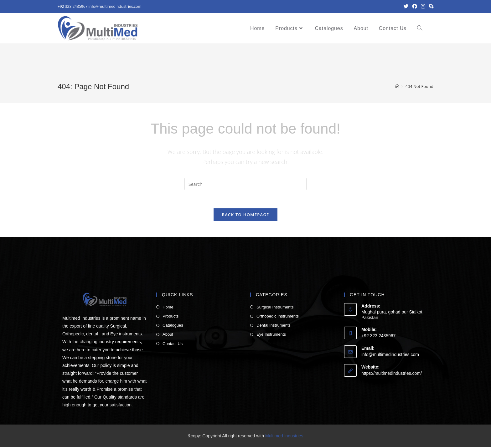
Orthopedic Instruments (278, 317)
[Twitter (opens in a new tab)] (406, 7)
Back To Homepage (245, 215)
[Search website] (420, 28)
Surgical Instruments (275, 308)
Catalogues (173, 326)
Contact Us (173, 344)
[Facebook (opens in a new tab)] (415, 7)
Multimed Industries (284, 437)
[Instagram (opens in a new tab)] (423, 7)
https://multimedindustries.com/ (392, 374)
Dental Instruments (274, 326)
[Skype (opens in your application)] (430, 7)
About (168, 335)
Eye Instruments (271, 335)
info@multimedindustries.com (115, 6)
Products (171, 317)
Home (168, 308)
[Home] (397, 86)
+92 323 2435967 (72, 6)
